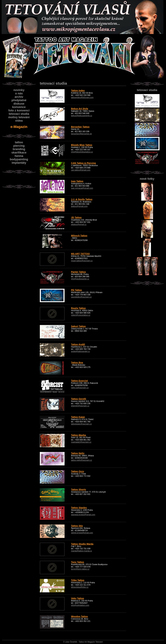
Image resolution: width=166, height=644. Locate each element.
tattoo (19, 142)
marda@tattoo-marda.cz (82, 551)
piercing (19, 146)
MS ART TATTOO (80, 254)
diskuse (19, 104)
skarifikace (19, 153)
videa (19, 121)
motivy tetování (19, 117)
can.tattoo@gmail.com (81, 170)
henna (19, 156)
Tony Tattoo (77, 562)
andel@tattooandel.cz (80, 351)
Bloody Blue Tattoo (82, 145)
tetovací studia (147, 90)
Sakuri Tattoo (78, 326)
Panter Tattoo (78, 272)
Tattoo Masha (78, 435)
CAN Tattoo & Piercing (83, 163)
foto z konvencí (19, 110)
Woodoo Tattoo (79, 616)
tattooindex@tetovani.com (82, 97)
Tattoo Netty (78, 453)
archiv (19, 97)
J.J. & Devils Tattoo (82, 199)
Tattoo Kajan (78, 417)
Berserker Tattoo (80, 127)
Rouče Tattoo (78, 308)
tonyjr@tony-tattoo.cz (80, 569)
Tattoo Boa (77, 363)
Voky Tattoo (77, 598)
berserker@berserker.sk (81, 134)
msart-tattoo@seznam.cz (82, 261)
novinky (19, 90)
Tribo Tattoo (78, 580)
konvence (19, 107)
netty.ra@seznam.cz (80, 388)
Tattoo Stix (77, 526)
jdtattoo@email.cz (79, 224)
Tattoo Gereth (79, 399)
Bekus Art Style (80, 109)
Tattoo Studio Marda (82, 544)
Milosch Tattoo (79, 236)
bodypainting (19, 159)
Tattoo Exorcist (79, 381)
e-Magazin (19, 127)
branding (19, 149)
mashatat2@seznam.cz (81, 442)
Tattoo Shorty (78, 490)
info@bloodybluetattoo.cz (82, 152)
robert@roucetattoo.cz (81, 315)
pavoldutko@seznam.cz (81, 297)
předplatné (19, 100)
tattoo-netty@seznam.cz (82, 460)
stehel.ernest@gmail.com (82, 533)
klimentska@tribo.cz (80, 587)
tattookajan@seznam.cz (81, 424)
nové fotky (147, 179)
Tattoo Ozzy (77, 471)
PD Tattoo (76, 290)
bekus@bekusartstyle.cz (82, 116)
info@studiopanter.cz (80, 279)
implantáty (19, 163)
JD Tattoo (76, 217)
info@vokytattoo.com (80, 605)
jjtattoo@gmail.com (79, 206)
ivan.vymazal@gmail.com (82, 188)
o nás (19, 93)
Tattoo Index (78, 91)
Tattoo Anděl (78, 344)
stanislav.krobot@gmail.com (83, 515)
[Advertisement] (19, 240)
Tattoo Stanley (79, 508)
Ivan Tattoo (77, 181)
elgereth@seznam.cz (80, 406)
